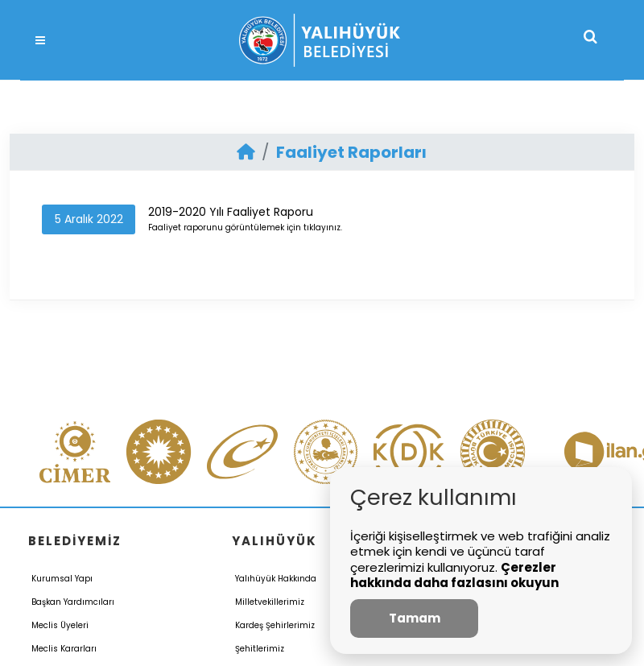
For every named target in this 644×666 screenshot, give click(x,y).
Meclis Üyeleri (60, 625)
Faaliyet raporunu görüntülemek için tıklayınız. (245, 228)
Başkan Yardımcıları (73, 602)
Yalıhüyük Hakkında (276, 579)
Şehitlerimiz (260, 649)
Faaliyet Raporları (351, 152)
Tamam (415, 618)
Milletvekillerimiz (270, 602)
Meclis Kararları (64, 649)
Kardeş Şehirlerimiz (275, 625)
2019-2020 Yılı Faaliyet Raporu (231, 212)
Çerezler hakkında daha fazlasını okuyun (454, 575)
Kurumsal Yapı (62, 579)
